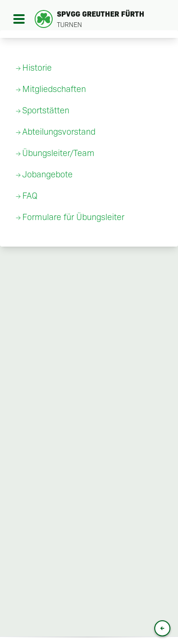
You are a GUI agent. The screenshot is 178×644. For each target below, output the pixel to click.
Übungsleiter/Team (58, 153)
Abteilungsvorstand (59, 132)
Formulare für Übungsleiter (73, 217)
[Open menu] (19, 19)
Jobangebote (47, 175)
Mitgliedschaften (54, 89)
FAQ (30, 196)
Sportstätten (46, 110)
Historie (37, 68)
